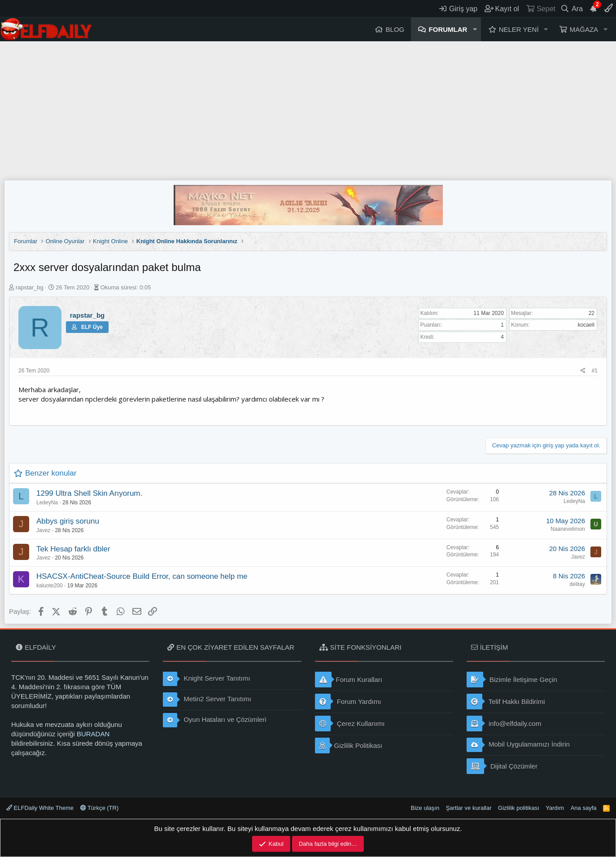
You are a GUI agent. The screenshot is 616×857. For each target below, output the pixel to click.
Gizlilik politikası (519, 808)
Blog (395, 29)
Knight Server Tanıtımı (206, 679)
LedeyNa (47, 503)
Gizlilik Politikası (349, 746)
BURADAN (93, 734)
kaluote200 (50, 586)
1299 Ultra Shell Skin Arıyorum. (89, 493)
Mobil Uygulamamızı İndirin (518, 745)
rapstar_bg (30, 287)
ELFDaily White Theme (40, 808)
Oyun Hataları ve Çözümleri (214, 720)
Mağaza (584, 29)
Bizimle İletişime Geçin (512, 680)
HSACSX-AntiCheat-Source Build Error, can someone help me (142, 576)
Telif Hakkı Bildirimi (506, 702)
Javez (43, 530)
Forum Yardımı (348, 702)
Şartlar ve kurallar (469, 808)
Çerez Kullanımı (350, 724)
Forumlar (448, 29)
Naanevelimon (568, 529)
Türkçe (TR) (100, 808)
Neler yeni (519, 29)
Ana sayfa (584, 808)
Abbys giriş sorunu (68, 521)
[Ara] (572, 9)
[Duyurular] (594, 9)
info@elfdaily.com (504, 724)
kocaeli (586, 325)
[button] (475, 29)
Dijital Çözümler (502, 766)
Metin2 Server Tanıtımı (207, 700)
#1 (595, 371)
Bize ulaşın (425, 808)
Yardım (555, 808)
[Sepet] (540, 9)
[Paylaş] (583, 371)
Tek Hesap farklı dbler (73, 549)
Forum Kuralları (349, 680)
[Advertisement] (308, 109)
